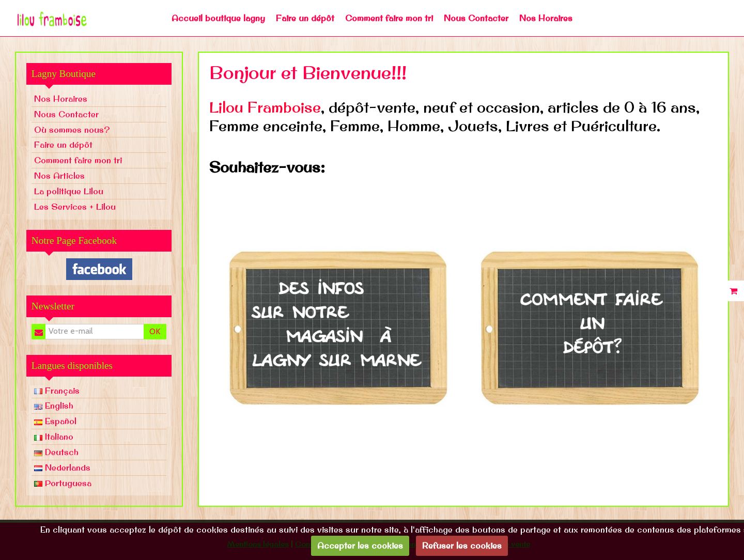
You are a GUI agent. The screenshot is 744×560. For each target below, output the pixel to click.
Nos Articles (59, 176)
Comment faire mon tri (389, 18)
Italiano (54, 437)
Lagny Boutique (64, 74)
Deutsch (56, 452)
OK (155, 331)
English (54, 406)
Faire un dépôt (305, 18)
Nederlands (62, 468)
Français (57, 391)
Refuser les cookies (462, 546)
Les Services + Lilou (75, 207)
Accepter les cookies (360, 546)
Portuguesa (63, 483)
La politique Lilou (69, 191)
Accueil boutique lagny (218, 18)
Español (55, 421)
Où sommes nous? (72, 130)
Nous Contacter (476, 18)
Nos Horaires (546, 18)
